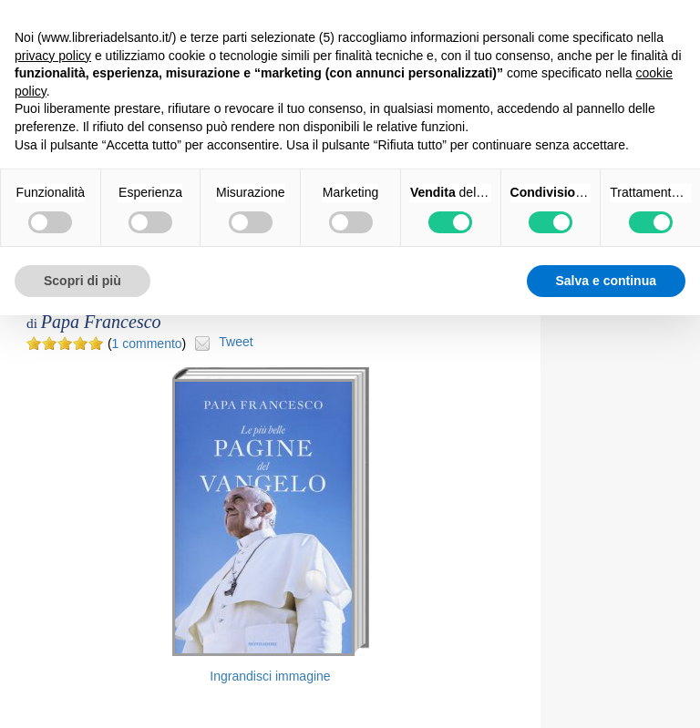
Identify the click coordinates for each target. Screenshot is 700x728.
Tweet (236, 342)
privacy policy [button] (53, 56)
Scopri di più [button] (82, 281)
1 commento (147, 343)
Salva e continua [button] (606, 281)
